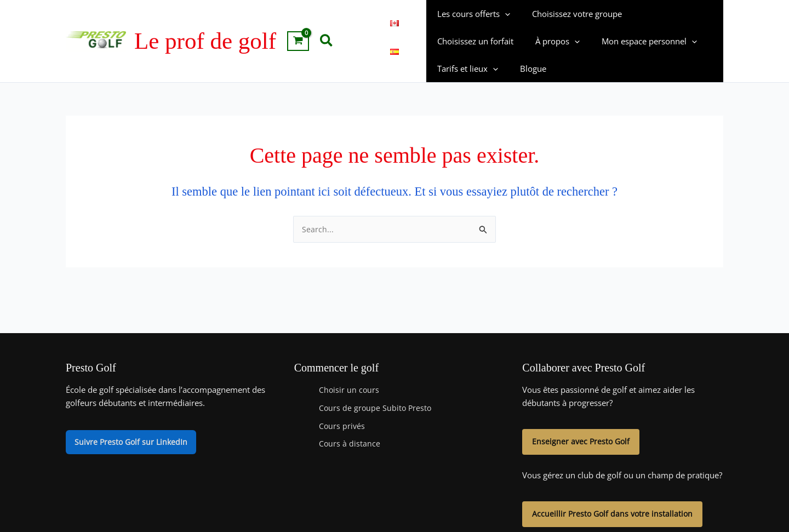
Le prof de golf (205, 28)
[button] (327, 28)
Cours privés (342, 401)
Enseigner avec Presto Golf (582, 418)
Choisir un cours (350, 365)
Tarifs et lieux (638, 42)
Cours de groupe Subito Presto (376, 383)
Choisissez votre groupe (569, 15)
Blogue (697, 42)
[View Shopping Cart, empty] (298, 28)
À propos (457, 42)
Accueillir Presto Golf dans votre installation (614, 491)
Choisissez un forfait (668, 15)
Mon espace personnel (543, 42)
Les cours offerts (471, 15)
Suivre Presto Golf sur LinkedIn (133, 418)
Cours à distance (350, 419)
